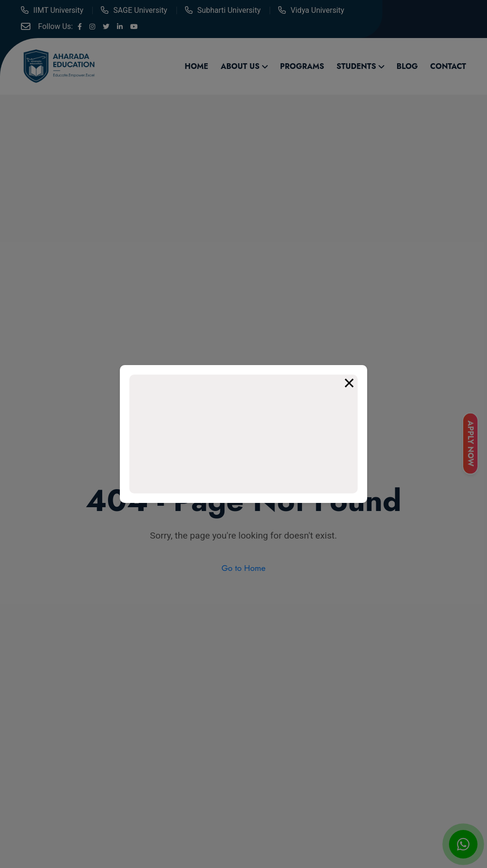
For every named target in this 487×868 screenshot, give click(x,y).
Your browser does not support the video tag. (243, 434)
